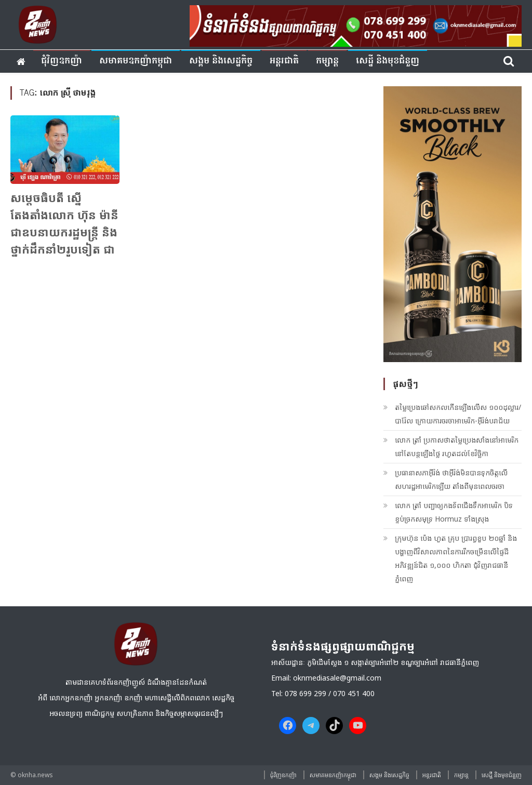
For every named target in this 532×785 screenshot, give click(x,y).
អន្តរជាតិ (284, 61)
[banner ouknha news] (356, 24)
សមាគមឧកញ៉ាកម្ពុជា (136, 61)
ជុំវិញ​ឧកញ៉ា (62, 61)
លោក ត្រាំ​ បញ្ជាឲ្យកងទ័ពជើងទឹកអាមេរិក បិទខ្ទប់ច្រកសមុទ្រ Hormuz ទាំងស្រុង (454, 512)
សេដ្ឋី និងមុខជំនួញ (388, 61)
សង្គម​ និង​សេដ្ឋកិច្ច (221, 61)
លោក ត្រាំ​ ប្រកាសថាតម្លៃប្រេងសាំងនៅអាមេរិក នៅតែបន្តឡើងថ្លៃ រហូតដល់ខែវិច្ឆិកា (457, 447)
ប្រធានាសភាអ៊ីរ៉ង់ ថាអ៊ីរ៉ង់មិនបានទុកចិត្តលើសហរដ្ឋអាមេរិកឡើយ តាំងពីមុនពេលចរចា (451, 479)
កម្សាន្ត (327, 61)
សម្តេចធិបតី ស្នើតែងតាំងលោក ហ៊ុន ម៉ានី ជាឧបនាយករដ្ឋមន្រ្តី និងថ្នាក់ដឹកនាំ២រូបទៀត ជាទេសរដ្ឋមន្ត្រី (64, 232)
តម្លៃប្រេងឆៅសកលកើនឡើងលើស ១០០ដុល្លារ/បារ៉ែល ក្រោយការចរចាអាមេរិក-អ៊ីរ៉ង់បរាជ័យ (458, 414)
